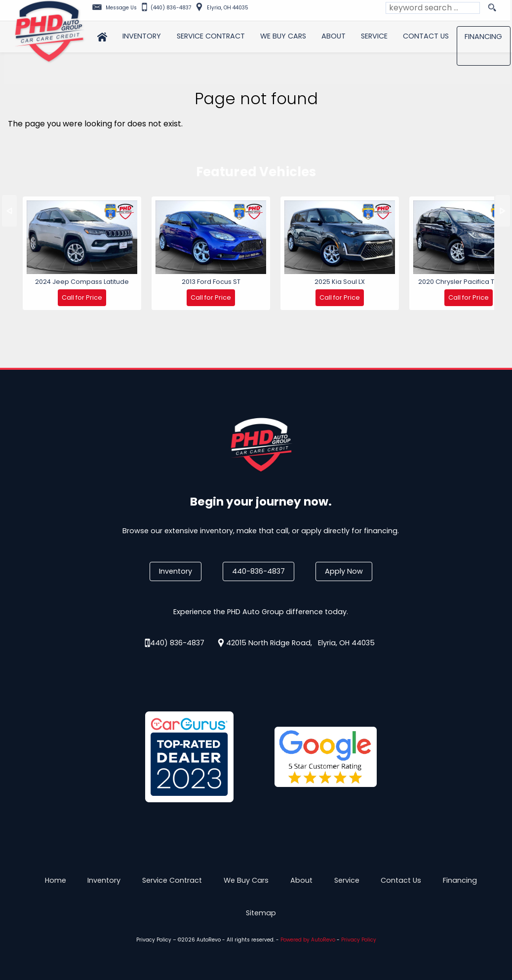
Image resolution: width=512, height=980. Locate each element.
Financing (460, 880)
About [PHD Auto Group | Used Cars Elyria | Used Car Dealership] (334, 35)
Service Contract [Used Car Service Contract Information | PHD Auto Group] (211, 35)
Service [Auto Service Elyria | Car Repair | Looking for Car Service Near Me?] (375, 35)
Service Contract (172, 880)
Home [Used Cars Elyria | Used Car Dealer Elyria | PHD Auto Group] (102, 35)
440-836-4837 (258, 571)
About (301, 880)
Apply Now (344, 571)
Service (347, 880)
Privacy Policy (154, 940)
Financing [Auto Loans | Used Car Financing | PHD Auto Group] (485, 36)
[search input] (433, 8)
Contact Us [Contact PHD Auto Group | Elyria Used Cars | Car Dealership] (427, 35)
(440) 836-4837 (176, 643)
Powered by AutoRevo (308, 940)
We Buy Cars (284, 35)
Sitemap (261, 913)
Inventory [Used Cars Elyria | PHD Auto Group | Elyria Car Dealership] (142, 35)
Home (56, 880)
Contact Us (401, 880)
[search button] (492, 8)
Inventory (176, 571)
